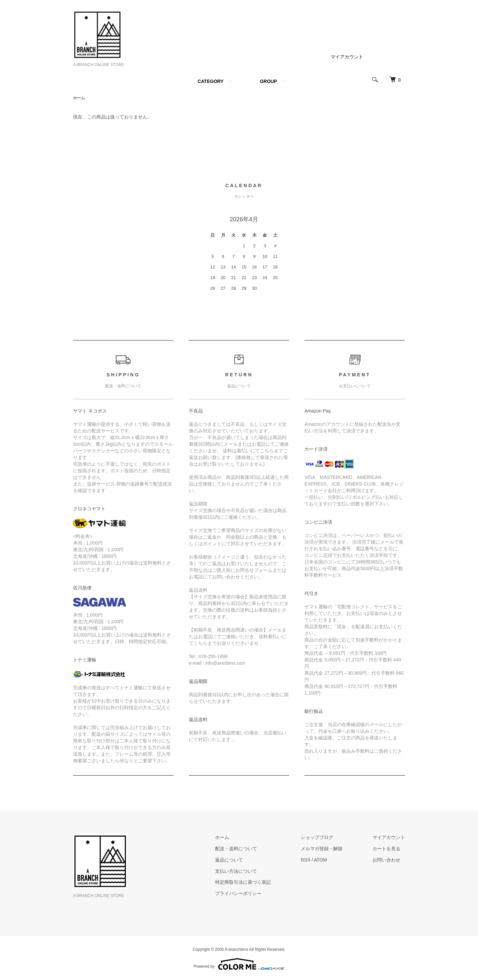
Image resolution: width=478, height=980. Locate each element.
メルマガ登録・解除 (322, 849)
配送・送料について (236, 849)
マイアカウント (347, 57)
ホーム (79, 98)
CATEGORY (210, 81)
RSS (306, 860)
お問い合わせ (386, 860)
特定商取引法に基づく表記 (243, 882)
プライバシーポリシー (238, 893)
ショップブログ (317, 837)
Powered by (239, 964)
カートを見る (386, 849)
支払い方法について (236, 871)
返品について (229, 860)
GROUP (268, 81)
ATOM (320, 860)
